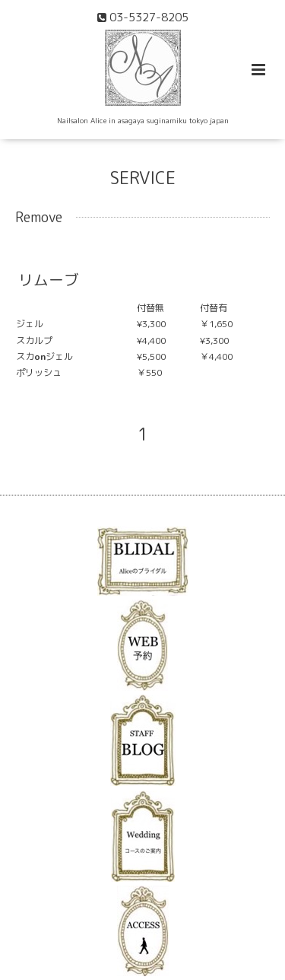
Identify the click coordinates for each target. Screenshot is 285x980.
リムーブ (49, 280)
